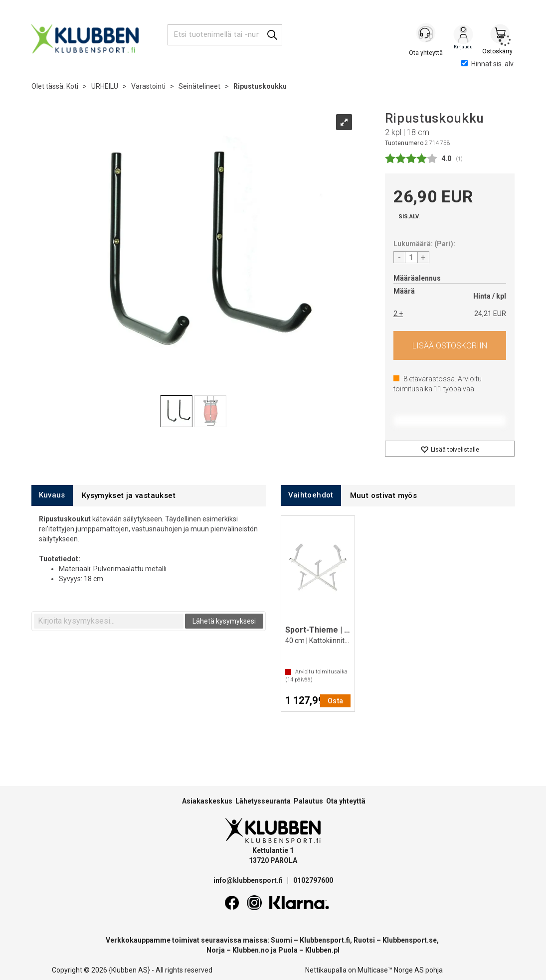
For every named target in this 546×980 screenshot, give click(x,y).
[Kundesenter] (426, 34)
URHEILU (105, 86)
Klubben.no (251, 950)
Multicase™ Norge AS (391, 970)
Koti (72, 86)
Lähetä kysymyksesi (224, 621)
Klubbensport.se (410, 940)
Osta (450, 345)
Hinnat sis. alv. (488, 64)
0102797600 (313, 880)
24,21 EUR (490, 314)
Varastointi (148, 86)
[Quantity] (411, 257)
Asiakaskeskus (207, 801)
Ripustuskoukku (260, 86)
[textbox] (109, 621)
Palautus (308, 801)
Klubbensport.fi (325, 940)
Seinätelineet (199, 86)
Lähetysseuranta (263, 801)
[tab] (52, 495)
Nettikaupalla (326, 970)
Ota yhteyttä (346, 801)
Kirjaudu (463, 35)
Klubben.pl (322, 950)
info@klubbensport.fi (249, 880)
